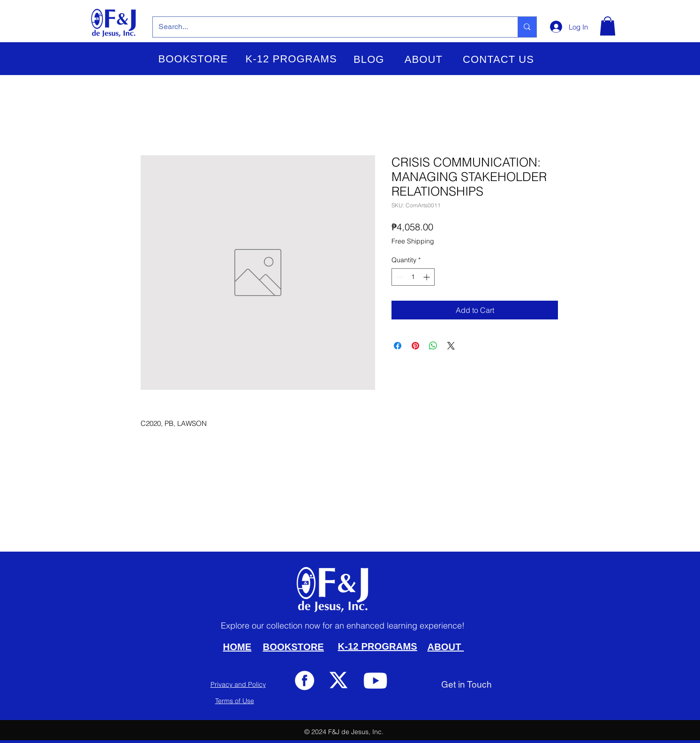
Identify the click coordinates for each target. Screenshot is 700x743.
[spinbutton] (413, 277)
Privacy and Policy (238, 684)
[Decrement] (399, 277)
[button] (193, 59)
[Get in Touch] (467, 684)
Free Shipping (413, 241)
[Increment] (427, 277)
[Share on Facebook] (398, 346)
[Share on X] (451, 346)
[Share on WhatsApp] (433, 346)
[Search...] (328, 27)
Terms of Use (235, 701)
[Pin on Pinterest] (415, 346)
